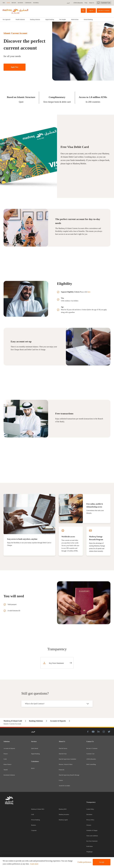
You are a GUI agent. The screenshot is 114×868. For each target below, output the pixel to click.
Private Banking (36, 820)
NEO (4, 3)
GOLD (8, 3)
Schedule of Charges (92, 830)
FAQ (86, 3)
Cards (5, 759)
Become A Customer (92, 748)
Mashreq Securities (64, 814)
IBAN (33, 768)
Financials (62, 770)
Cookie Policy (90, 809)
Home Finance (7, 764)
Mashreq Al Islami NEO (38, 809)
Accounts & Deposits (9, 748)
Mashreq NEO (63, 809)
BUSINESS (20, 3)
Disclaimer (89, 814)
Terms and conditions (92, 836)
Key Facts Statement (92, 841)
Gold (33, 814)
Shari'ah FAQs (63, 754)
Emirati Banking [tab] (88, 20)
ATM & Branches (78, 3)
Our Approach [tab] (6, 20)
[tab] (20, 20)
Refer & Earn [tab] (75, 20)
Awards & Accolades (64, 786)
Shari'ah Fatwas (63, 748)
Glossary (89, 825)
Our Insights (63, 20)
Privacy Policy (90, 820)
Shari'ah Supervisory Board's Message (69, 775)
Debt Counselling (91, 764)
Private (14, 3)
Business (34, 825)
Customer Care (90, 754)
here (89, 292)
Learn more (34, 864)
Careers (61, 780)
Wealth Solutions (20, 20)
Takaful (6, 770)
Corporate (34, 830)
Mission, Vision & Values (66, 764)
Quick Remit (35, 748)
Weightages (90, 852)
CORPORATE (28, 3)
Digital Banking (50, 20)
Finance (6, 754)
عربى (68, 3)
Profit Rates (90, 846)
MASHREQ (36, 3)
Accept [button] (102, 862)
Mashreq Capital (63, 820)
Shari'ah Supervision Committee (67, 759)
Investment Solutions (9, 775)
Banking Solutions (35, 20)
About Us (92, 3)
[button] (84, 862)
